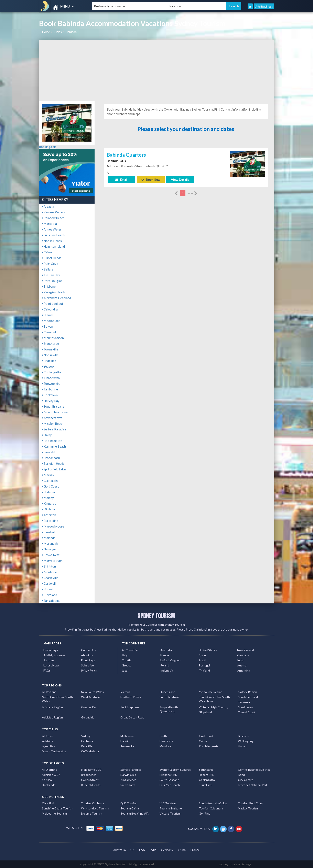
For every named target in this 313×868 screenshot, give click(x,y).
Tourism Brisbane (171, 808)
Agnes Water (52, 229)
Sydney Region (247, 692)
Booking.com (48, 147)
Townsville (50, 349)
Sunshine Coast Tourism (58, 808)
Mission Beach (53, 423)
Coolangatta (51, 372)
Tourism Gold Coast (251, 803)
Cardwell (49, 583)
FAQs (47, 670)
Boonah (48, 589)
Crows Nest (51, 555)
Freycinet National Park (253, 785)
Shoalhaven (245, 707)
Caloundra (50, 309)
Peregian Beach (53, 292)
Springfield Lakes (54, 469)
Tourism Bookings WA (134, 813)
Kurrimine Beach (54, 446)
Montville (49, 572)
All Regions (49, 692)
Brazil (202, 660)
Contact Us (88, 650)
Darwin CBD (128, 775)
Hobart (242, 746)
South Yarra (128, 785)
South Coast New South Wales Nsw (214, 699)
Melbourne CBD (91, 770)
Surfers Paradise (54, 429)
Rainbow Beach (53, 218)
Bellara (48, 269)
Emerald (48, 452)
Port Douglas (52, 281)
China (182, 850)
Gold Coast (50, 486)
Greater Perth (90, 707)
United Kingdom (171, 660)
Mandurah (166, 746)
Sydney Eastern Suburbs (175, 770)
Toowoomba (51, 384)
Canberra (87, 741)
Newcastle (166, 741)
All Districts (49, 770)
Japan (126, 670)
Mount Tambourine (54, 751)
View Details (180, 180)
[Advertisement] (157, 71)
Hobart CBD (207, 775)
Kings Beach (128, 780)
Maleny (48, 498)
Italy (125, 655)
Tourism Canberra (93, 803)
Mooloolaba (51, 321)
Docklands (49, 785)
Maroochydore (53, 526)
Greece (127, 665)
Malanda (49, 538)
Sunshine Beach (53, 235)
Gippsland (205, 712)
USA (142, 850)
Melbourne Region (211, 692)
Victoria (125, 692)
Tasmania (244, 702)
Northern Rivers (131, 697)
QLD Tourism (129, 803)
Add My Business (54, 655)
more (192, 193)
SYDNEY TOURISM (156, 616)
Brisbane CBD (168, 775)
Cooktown (50, 395)
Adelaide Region (52, 717)
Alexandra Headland (56, 298)
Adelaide (48, 741)
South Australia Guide (213, 803)
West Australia (91, 697)
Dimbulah (49, 509)
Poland (165, 665)
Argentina (244, 670)
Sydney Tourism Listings (235, 864)
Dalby (47, 435)
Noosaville (50, 355)
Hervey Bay (51, 401)
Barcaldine (50, 521)
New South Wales (92, 692)
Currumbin (50, 481)
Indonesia (167, 670)
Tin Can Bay (51, 275)
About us (87, 655)
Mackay (48, 475)
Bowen (47, 326)
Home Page (51, 650)
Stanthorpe (50, 344)
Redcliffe (49, 361)
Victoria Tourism (170, 813)
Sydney (86, 736)
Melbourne (127, 736)
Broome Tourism (92, 813)
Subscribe (87, 665)
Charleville (50, 578)
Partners (49, 660)
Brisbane (49, 286)
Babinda (71, 32)
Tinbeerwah (51, 378)
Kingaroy (49, 503)
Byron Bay (48, 746)
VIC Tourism (168, 803)
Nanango (49, 549)
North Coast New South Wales (57, 699)
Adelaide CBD (51, 775)
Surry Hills (205, 785)
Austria (242, 665)
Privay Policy (89, 670)
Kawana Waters (53, 212)
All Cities (48, 736)
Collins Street (90, 780)
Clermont (49, 332)
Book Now (151, 180)
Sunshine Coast (248, 697)
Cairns (47, 252)
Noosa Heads (52, 241)
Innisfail (48, 532)
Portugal (204, 665)
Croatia (127, 660)
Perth (163, 736)
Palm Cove (50, 264)
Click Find (48, 803)
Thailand (204, 670)
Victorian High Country (214, 707)
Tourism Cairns (130, 808)
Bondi (242, 775)
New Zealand (246, 650)
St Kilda (47, 780)
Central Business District (254, 770)
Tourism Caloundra (211, 808)
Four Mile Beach (170, 785)
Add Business (264, 6)
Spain (202, 655)
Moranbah (50, 543)
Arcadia (48, 206)
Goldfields (88, 717)
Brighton (49, 566)
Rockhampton (52, 441)
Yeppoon (49, 366)
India (240, 660)
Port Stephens (130, 707)
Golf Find (205, 813)
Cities (58, 32)
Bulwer (48, 315)
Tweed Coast (247, 712)
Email (121, 180)
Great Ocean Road (132, 717)
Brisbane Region (52, 707)
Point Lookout (53, 304)
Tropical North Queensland (169, 709)
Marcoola (49, 224)
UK (132, 850)
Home (46, 32)
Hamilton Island (53, 246)
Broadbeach (51, 458)
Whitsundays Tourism (95, 808)
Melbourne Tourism (54, 813)
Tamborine (50, 389)
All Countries (130, 650)
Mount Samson (53, 338)
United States (208, 650)
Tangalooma (51, 601)
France (165, 655)
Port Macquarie (209, 746)
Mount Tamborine (55, 412)
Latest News (52, 665)
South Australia (169, 697)
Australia (166, 650)
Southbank (206, 770)
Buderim (48, 492)
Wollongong (246, 741)
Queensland (167, 692)
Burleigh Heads (53, 463)
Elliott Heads (52, 258)
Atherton (49, 515)
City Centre (246, 780)
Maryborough (52, 561)
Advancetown (52, 418)
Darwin (125, 741)
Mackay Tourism (248, 808)
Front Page (88, 660)
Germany (243, 655)
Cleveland (50, 595)
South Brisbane (53, 406)
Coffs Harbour (90, 751)
